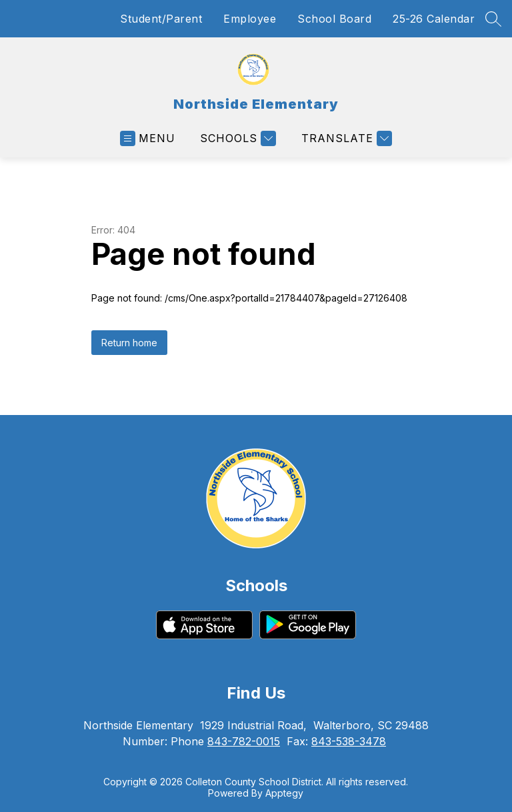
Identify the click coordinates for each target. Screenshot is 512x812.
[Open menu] (148, 138)
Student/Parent (161, 19)
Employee (250, 19)
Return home (129, 343)
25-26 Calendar (434, 19)
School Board (334, 19)
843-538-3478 (349, 741)
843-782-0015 (244, 741)
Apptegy (284, 793)
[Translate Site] (345, 138)
